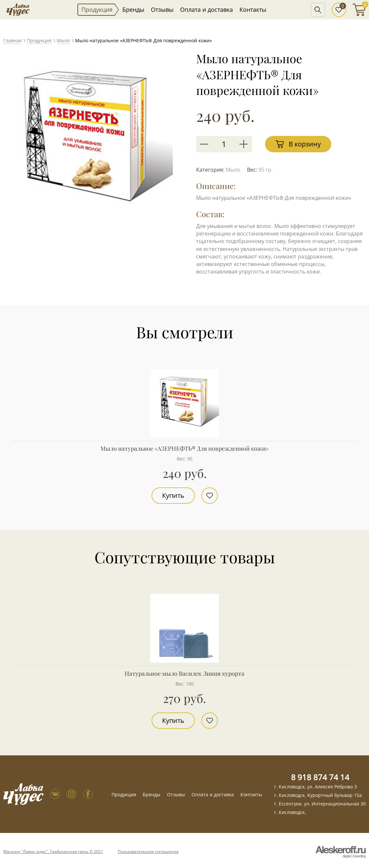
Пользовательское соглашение (148, 852)
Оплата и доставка (206, 9)
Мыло (63, 40)
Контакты (253, 9)
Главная (12, 40)
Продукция (97, 9)
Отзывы (162, 9)
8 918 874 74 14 (320, 777)
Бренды (133, 9)
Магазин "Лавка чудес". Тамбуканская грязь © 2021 (53, 852)
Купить (173, 495)
